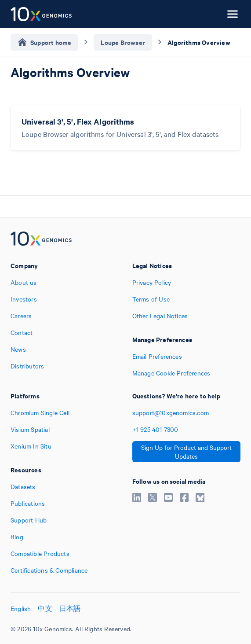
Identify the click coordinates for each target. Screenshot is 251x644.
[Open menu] (233, 14)
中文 (45, 608)
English (21, 608)
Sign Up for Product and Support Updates (186, 452)
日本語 (70, 608)
